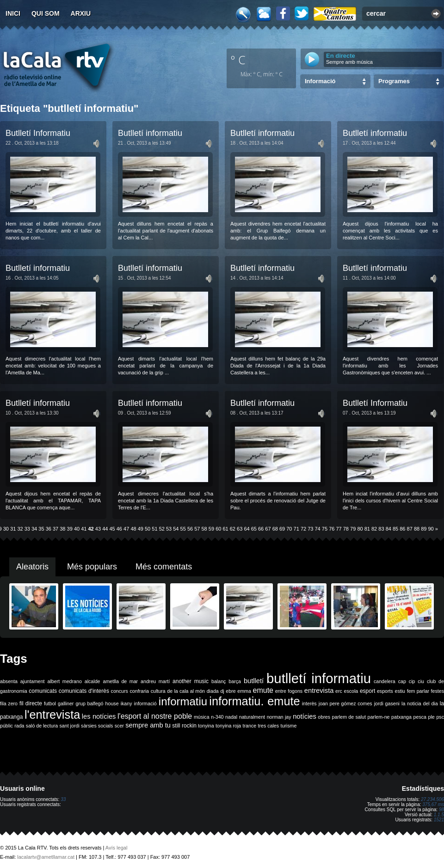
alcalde (92, 681)
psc (440, 717)
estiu (400, 691)
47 (126, 529)
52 (162, 529)
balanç (219, 681)
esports (385, 691)
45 (112, 529)
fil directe (31, 703)
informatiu (183, 701)
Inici (13, 13)
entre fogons (289, 691)
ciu (421, 681)
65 (254, 529)
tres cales (268, 726)
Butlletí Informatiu (38, 133)
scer (119, 726)
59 (211, 529)
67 (268, 529)
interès (309, 703)
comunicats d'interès (84, 691)
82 (374, 529)
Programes (394, 81)
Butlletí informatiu (150, 133)
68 (275, 529)
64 (247, 529)
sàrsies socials (97, 726)
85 (395, 529)
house (112, 703)
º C (238, 60)
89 (424, 529)
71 (296, 529)
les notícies (99, 716)
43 (98, 529)
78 (346, 529)
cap (402, 681)
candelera (385, 681)
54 (176, 529)
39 (70, 529)
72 (303, 529)
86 (402, 529)
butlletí (254, 681)
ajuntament (33, 681)
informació (145, 703)
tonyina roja (228, 726)
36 (49, 529)
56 (190, 529)
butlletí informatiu (319, 678)
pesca (420, 717)
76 (332, 529)
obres (324, 717)
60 (218, 529)
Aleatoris (32, 567)
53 (169, 529)
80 (360, 529)
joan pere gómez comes (345, 703)
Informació (320, 81)
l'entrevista (52, 715)
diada (213, 691)
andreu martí (155, 681)
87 (410, 529)
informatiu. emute (254, 701)
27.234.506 (432, 799)
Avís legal (117, 848)
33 (27, 529)
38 (62, 529)
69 (282, 529)
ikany (126, 703)
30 (6, 529)
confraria (139, 691)
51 (154, 529)
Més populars (92, 567)
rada (19, 726)
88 (417, 529)
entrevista (319, 691)
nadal (231, 717)
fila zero (9, 703)
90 (431, 529)
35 (41, 529)
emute (263, 690)
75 (325, 529)
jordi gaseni (387, 703)
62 (233, 529)
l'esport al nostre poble (155, 716)
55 (183, 529)
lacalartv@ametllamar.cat (46, 857)
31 (13, 529)
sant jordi (70, 726)
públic (6, 726)
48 (133, 529)
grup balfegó (89, 703)
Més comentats (164, 567)
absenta (9, 681)
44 (105, 529)
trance (250, 726)
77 (339, 529)
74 (318, 529)
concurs (120, 691)
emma (244, 691)
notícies (305, 716)
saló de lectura (42, 726)
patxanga (401, 717)
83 (381, 529)
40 (77, 529)
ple (432, 717)
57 (197, 529)
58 (204, 529)
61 (225, 529)
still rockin (184, 726)
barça (235, 681)
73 (310, 529)
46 (119, 529)
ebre (231, 691)
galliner (66, 703)
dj (222, 691)
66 (261, 529)
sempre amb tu (148, 725)
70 (289, 529)
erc (339, 691)
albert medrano (65, 681)
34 (34, 529)
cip (412, 681)
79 (353, 529)
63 (240, 529)
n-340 (217, 717)
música (202, 717)
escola (351, 691)
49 (141, 529)
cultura (158, 691)
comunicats (43, 691)
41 (84, 529)
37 (55, 529)
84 (388, 529)
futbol (50, 703)
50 (148, 529)
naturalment (252, 717)
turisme (288, 726)
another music (191, 681)
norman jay (279, 717)
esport (367, 691)
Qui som (46, 13)
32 (20, 529)
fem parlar (418, 691)
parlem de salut (349, 717)
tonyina (206, 726)
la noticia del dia (420, 703)
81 (367, 529)
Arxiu (81, 13)
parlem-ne (379, 717)
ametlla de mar (120, 681)
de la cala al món (186, 691)
